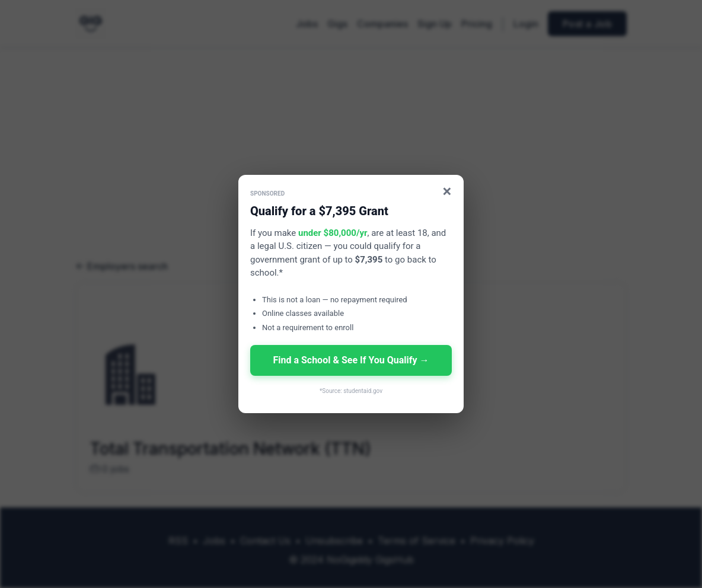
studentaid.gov (363, 391)
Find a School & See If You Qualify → (351, 360)
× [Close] (447, 191)
